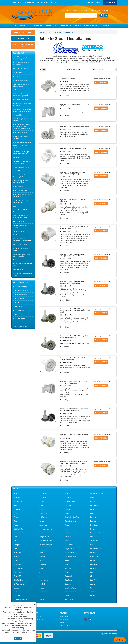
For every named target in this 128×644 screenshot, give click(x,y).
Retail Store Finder (92, 25)
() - (94, 2)
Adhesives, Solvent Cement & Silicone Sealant (22, 87)
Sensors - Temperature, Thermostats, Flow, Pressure (22, 242)
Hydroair (42, 533)
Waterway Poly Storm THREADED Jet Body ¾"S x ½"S (74, 435)
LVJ (15, 549)
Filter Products (21, 285)
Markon (42, 553)
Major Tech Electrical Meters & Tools (23, 267)
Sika (92, 572)
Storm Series (20, 309)
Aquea (42, 501)
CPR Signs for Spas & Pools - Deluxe (22, 149)
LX (40, 549)
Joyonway (94, 541)
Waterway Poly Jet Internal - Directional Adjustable (73, 200)
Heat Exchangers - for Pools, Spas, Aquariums (22, 184)
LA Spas (17, 545)
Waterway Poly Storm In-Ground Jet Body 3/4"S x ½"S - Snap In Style (73, 382)
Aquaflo (93, 497)
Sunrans (93, 588)
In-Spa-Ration (44, 537)
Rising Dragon (19, 572)
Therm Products (71, 592)
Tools (15, 262)
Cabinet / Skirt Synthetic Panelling (21, 139)
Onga (41, 560)
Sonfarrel (68, 576)
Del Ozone (43, 517)
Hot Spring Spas (20, 533)
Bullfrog (17, 509)
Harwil (67, 529)
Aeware (68, 494)
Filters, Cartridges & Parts (21, 169)
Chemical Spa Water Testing (22, 144)
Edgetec (93, 517)
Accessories (17, 79)
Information (37, 25)
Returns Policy (64, 625)
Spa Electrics (44, 580)
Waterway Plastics (22, 329)
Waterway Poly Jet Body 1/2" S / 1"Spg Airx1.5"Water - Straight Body (72, 173)
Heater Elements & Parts (21, 193)
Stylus (42, 588)
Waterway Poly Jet (21, 297)
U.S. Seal (17, 596)
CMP (16, 513)
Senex (67, 572)
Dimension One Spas (72, 517)
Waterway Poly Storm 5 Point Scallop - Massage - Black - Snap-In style (72, 255)
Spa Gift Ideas (17, 75)
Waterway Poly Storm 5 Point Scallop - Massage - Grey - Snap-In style (72, 282)
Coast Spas (44, 513)
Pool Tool (43, 564)
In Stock (18, 317)
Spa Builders (19, 580)
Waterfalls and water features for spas (22, 277)
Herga (92, 529)
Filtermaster (44, 525)
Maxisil (93, 553)
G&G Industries (19, 529)
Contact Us (108, 25)
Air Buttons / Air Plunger (21, 102)
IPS (91, 537)
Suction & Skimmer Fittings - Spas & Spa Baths (22, 257)
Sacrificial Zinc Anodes (20, 237)
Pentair (67, 560)
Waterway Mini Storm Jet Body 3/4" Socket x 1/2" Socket (74, 105)
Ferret (16, 525)
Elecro (16, 521)
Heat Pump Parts (18, 189)
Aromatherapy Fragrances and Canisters (23, 122)
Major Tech (18, 553)
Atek (16, 505)
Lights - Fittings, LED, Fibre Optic (21, 213)
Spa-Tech (94, 580)
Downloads (23, 41)
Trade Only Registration (23, 2)
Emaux (42, 521)
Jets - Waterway (21, 301)
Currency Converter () (23, 48)
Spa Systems (70, 580)
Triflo (92, 592)
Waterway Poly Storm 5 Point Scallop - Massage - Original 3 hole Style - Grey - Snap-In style (75, 311)
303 (15, 494)
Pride (41, 568)
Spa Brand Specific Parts (21, 71)
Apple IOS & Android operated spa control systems (22, 60)
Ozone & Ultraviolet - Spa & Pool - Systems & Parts (21, 219)
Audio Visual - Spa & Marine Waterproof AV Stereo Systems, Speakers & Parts (22, 129)
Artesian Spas (70, 501)
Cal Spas (68, 509)
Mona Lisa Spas (70, 556)
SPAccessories (19, 584)
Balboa (42, 505)
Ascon (93, 501)
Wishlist (55, 2)
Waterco (93, 596)
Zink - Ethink (69, 600)
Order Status (42, 2)
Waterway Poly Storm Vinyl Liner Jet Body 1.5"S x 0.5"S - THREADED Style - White (73, 462)
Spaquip (68, 584)
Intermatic (69, 537)
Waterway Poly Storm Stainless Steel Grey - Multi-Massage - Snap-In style (74, 410)
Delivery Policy (64, 622)
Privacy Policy (64, 620)
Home (15, 25)
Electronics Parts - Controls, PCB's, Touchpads (22, 165)
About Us (24, 25)
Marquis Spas (70, 553)
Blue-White (94, 505)
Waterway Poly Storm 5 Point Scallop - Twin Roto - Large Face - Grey (74, 337)
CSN (92, 513)
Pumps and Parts (18, 233)
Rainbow (68, 568)
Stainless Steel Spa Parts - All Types (22, 252)
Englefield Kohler (71, 521)
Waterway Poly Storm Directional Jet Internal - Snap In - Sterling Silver (75, 359)
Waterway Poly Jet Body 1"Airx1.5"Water (73, 148)
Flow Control (95, 525)
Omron (17, 560)
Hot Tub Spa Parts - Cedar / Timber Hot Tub (21, 204)
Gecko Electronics (46, 529)
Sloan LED (18, 576)
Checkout (110, 2)
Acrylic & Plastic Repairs (21, 82)
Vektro (67, 596)
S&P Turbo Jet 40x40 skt (68, 79)
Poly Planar (18, 564)
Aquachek (43, 497)
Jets (15, 208)
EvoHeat (93, 521)
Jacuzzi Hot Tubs (46, 541)
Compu (67, 513)
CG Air (92, 509)
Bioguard (68, 505)
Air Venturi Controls (19, 117)
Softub (42, 576)
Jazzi (67, 541)
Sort (94, 70)
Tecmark (43, 592)
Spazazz (17, 588)
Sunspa (17, 592)
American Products (97, 494)
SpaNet (42, 584)
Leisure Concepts (46, 545)
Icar (15, 537)
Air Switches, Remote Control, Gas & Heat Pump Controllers (22, 112)
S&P (17, 325)
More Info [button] (18, 638)
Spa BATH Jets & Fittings (21, 247)
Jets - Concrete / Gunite (23, 293)
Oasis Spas (94, 556)
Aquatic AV (18, 501)
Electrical (16, 160)
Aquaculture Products (20, 135)
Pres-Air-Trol (19, 568)
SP (91, 576)
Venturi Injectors (18, 272)
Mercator (17, 556)
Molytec (42, 556)
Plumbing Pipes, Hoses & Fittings (21, 229)
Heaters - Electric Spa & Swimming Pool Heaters (21, 178)
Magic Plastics (70, 549)
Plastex (93, 560)
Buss (41, 509)
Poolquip (68, 564)
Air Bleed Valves (18, 92)
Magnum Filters (96, 549)
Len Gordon (69, 545)
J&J (15, 541)
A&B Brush (43, 494)
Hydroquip (68, 533)
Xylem (42, 600)
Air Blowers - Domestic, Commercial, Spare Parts (21, 97)
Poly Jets (18, 305)
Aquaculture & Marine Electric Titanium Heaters (22, 198)
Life (92, 545)
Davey (16, 517)
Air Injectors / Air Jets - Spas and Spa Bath (22, 107)
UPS (41, 596)
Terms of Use (64, 617)
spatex (93, 584)
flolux (67, 525)
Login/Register (101, 82)
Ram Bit (93, 568)
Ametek (17, 497)
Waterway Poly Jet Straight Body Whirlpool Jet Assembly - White (75, 228)
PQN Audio (94, 564)
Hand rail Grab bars (19, 173)
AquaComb (69, 497)
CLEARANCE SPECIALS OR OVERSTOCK (21, 66)
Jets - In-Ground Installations (63, 32)
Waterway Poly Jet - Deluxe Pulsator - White (74, 126)
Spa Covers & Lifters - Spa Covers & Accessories (21, 155)
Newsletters (52, 25)
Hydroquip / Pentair (97, 533)
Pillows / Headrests (19, 224)
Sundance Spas (70, 588)
